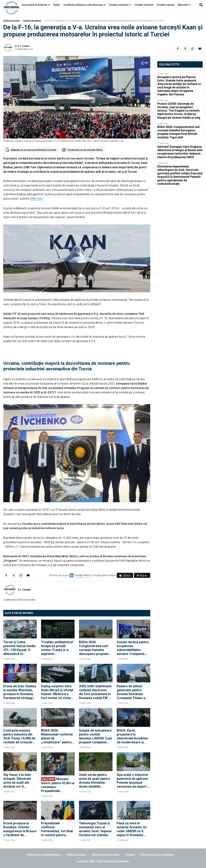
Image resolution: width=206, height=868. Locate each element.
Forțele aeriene (144, 5)
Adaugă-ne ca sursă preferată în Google (34, 150)
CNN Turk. (36, 199)
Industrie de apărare (32, 21)
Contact (130, 855)
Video (57, 5)
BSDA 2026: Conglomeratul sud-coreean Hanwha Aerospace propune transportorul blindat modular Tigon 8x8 (94, 648)
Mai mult (184, 5)
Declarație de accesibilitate (157, 855)
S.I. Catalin (24, 46)
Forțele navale (166, 5)
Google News (83, 575)
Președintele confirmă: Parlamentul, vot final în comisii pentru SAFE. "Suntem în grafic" (57, 829)
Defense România (12, 21)
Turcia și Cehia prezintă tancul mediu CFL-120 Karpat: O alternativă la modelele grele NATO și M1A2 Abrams (19, 648)
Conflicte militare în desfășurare (83, 5)
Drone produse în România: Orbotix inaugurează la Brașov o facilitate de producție (20, 829)
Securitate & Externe (34, 5)
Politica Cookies (76, 855)
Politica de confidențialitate (44, 855)
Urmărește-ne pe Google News (85, 150)
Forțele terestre (119, 5)
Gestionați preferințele (106, 855)
